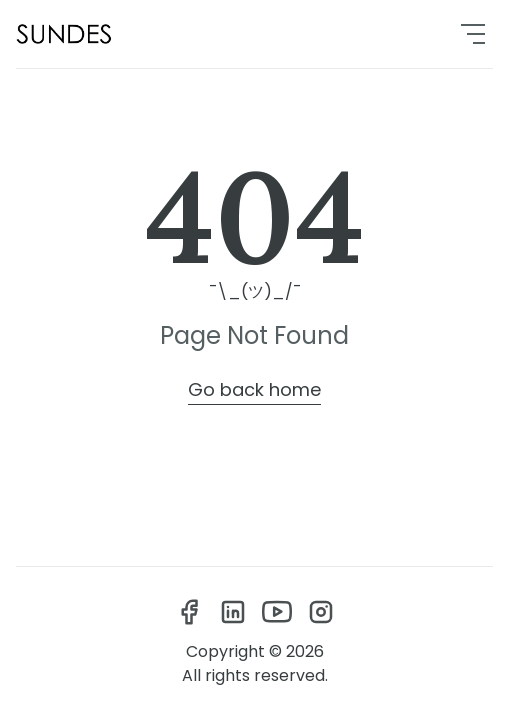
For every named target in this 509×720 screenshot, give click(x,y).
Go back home (254, 389)
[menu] (473, 34)
